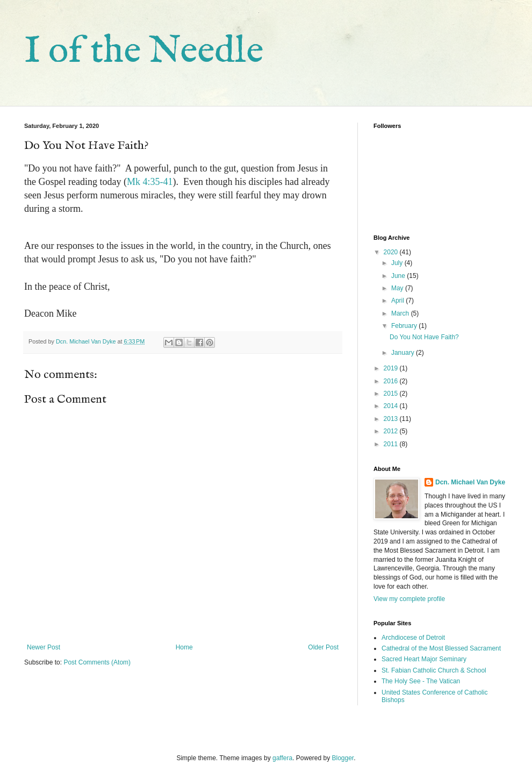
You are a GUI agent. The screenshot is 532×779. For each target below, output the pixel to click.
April (398, 301)
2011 (392, 444)
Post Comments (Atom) (97, 662)
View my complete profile (409, 599)
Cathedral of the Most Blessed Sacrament (441, 648)
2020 (392, 252)
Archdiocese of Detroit (413, 638)
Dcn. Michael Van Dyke (470, 482)
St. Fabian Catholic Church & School (434, 670)
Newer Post (44, 647)
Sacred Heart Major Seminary (424, 659)
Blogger (343, 758)
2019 (392, 368)
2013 (392, 419)
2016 (392, 381)
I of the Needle (144, 52)
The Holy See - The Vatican (421, 681)
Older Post (323, 647)
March (401, 313)
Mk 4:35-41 (150, 182)
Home (184, 647)
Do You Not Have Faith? (424, 337)
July (398, 263)
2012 (392, 431)
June (399, 276)
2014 (392, 406)
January (404, 353)
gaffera (282, 758)
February (405, 326)
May (398, 288)
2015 (392, 394)
